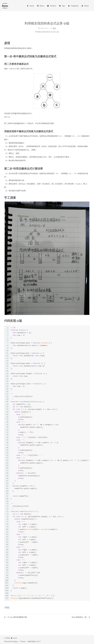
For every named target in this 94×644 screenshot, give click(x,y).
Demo (41, 6)
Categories (73, 6)
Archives (51, 6)
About (85, 6)
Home (30, 6)
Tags (62, 6)
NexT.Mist (32, 641)
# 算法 (7, 607)
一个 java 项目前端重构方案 (16, 617)
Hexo (15, 641)
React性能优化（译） (81, 617)
